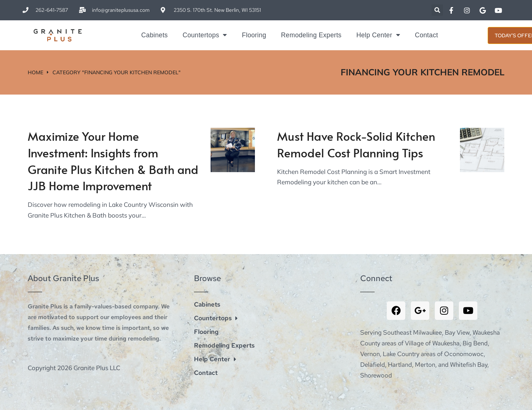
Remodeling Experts (311, 35)
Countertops (205, 35)
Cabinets (154, 35)
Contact (427, 35)
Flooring (254, 35)
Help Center (378, 35)
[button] (437, 10)
